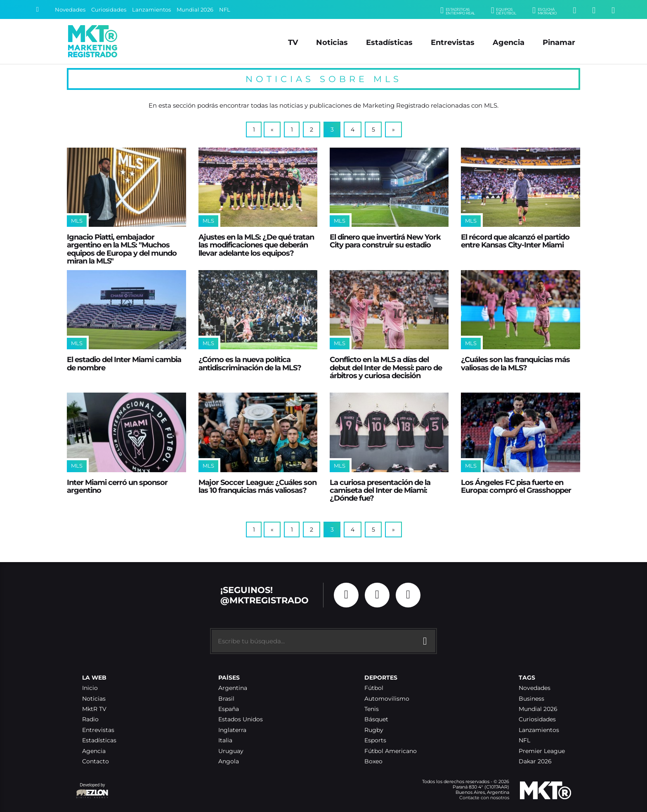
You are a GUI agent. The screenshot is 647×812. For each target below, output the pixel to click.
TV (293, 42)
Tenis (372, 709)
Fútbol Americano (391, 751)
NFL (225, 10)
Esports (375, 740)
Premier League (542, 751)
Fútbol (374, 688)
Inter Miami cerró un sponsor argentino (117, 486)
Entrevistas (453, 42)
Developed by (92, 791)
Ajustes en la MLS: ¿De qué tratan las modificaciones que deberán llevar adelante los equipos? (256, 245)
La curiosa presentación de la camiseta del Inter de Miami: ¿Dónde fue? (380, 490)
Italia (225, 740)
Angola (229, 761)
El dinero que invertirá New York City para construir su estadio (385, 241)
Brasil (226, 699)
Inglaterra (232, 730)
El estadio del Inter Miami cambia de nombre (124, 363)
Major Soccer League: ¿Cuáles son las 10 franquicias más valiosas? (257, 486)
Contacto (96, 761)
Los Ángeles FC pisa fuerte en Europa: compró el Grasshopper (516, 486)
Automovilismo (387, 699)
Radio (90, 719)
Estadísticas (389, 42)
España (229, 709)
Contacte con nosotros (484, 798)
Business (531, 699)
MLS (77, 221)
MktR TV (94, 709)
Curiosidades (109, 10)
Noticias (332, 42)
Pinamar (559, 42)
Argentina (233, 688)
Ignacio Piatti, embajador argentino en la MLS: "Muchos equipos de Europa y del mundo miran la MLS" (122, 249)
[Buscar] (38, 9)
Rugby (374, 730)
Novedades (70, 10)
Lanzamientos (151, 10)
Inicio (90, 688)
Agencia (509, 42)
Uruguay (231, 751)
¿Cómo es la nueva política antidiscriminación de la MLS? (250, 363)
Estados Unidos (241, 719)
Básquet (376, 719)
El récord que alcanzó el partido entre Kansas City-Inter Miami (515, 241)
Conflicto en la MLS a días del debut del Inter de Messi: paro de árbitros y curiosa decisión (386, 367)
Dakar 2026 (535, 761)
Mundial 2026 (195, 10)
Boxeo (373, 761)
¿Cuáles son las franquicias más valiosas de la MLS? (515, 363)
